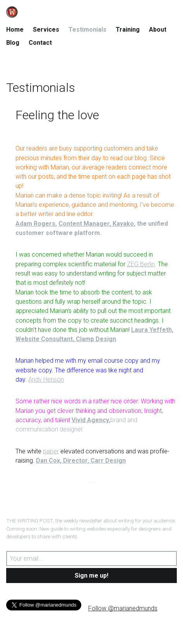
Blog (13, 43)
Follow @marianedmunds (123, 608)
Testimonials (87, 30)
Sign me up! (91, 576)
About (158, 30)
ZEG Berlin (141, 264)
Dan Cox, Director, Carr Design (81, 461)
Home (15, 30)
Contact (40, 43)
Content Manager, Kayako (96, 224)
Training (128, 30)
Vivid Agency (90, 420)
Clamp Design (96, 339)
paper (51, 451)
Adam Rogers (35, 224)
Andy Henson (46, 379)
